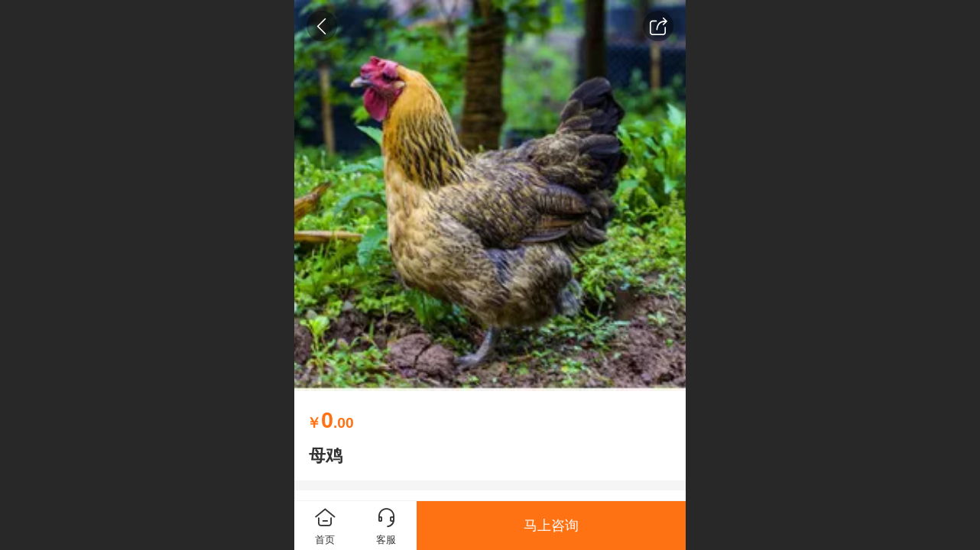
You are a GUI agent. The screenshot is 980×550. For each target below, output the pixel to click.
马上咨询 (551, 526)
